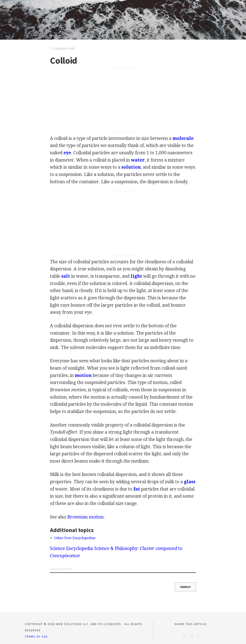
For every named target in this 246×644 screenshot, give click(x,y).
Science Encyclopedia (71, 548)
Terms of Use (36, 636)
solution (131, 167)
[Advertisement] (123, 100)
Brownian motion (85, 517)
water (138, 160)
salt (66, 276)
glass (190, 482)
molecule (183, 138)
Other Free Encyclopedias (75, 538)
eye (67, 153)
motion (83, 375)
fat (137, 489)
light (136, 276)
